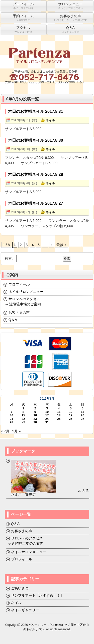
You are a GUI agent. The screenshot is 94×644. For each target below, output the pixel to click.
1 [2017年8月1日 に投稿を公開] (23, 408)
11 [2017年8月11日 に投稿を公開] (59, 412)
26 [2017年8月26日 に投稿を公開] (71, 419)
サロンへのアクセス (24, 299)
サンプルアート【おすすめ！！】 (37, 595)
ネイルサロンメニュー (26, 292)
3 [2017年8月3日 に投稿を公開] (47, 408)
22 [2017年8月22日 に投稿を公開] (23, 419)
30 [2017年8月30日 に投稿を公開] (35, 422)
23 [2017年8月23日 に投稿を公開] (35, 419)
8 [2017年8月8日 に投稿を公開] (23, 412)
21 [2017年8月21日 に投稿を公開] (11, 419)
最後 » (61, 245)
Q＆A (13, 320)
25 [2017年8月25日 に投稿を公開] (59, 419)
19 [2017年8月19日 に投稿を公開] (71, 415)
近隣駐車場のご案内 (25, 304)
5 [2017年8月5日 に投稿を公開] (71, 408)
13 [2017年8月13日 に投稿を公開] (83, 412)
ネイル (50, 120)
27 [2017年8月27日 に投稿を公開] (83, 419)
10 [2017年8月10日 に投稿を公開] (47, 412)
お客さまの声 (19, 313)
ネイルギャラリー (25, 610)
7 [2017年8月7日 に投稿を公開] (11, 412)
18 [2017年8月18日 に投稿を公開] (59, 415)
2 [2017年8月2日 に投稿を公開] (35, 408)
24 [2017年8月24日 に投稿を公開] (47, 419)
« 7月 (5, 431)
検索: (9, 258)
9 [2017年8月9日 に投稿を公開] (35, 412)
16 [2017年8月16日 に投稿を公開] (35, 415)
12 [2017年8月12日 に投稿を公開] (71, 412)
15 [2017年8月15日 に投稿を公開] (23, 415)
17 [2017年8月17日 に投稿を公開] (47, 415)
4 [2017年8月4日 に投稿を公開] (59, 408)
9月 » (16, 431)
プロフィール (19, 284)
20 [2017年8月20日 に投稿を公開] (83, 415)
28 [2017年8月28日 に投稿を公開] (11, 422)
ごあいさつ (20, 588)
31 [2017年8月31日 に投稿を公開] (47, 422)
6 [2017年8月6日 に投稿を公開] (83, 408)
